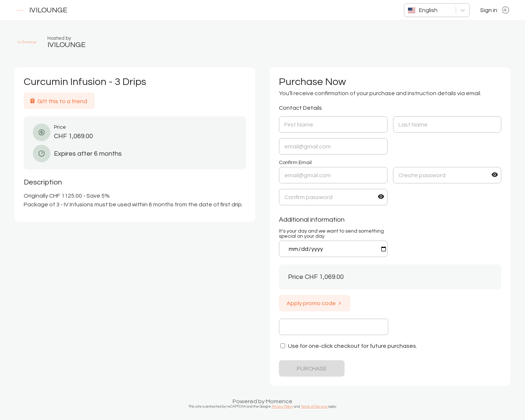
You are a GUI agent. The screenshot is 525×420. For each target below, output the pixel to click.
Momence (279, 401)
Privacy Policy (282, 407)
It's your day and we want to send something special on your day (331, 234)
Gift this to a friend (58, 101)
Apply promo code (315, 303)
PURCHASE (312, 369)
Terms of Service (314, 407)
